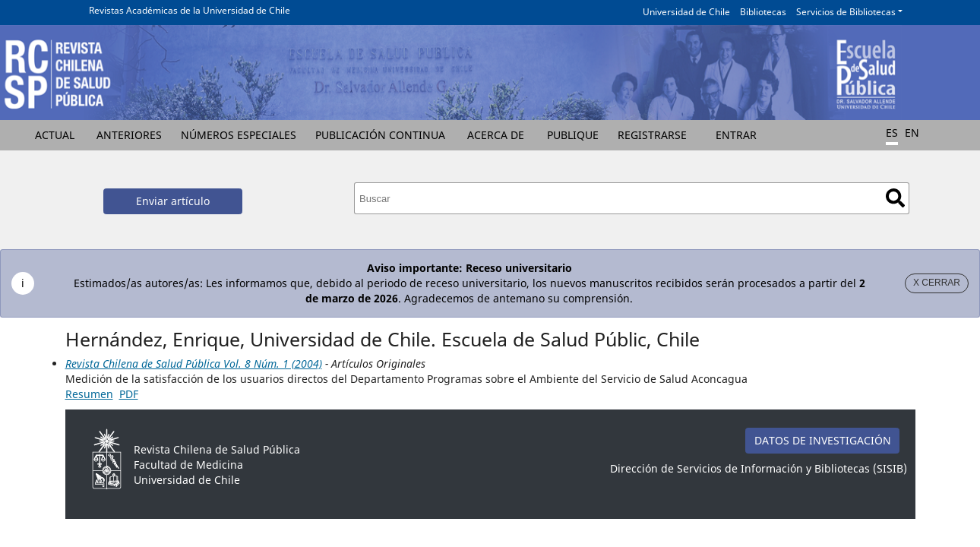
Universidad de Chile (686, 12)
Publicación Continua (380, 135)
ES (892, 133)
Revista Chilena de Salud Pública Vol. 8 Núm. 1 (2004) (194, 364)
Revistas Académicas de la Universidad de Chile (190, 10)
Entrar (736, 135)
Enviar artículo (173, 201)
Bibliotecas (763, 12)
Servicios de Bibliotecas (846, 12)
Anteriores (129, 135)
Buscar (895, 198)
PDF (129, 394)
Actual (55, 135)
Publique (573, 135)
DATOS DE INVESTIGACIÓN (823, 440)
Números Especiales (239, 135)
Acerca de (496, 135)
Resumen (89, 394)
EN (912, 133)
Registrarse (652, 135)
